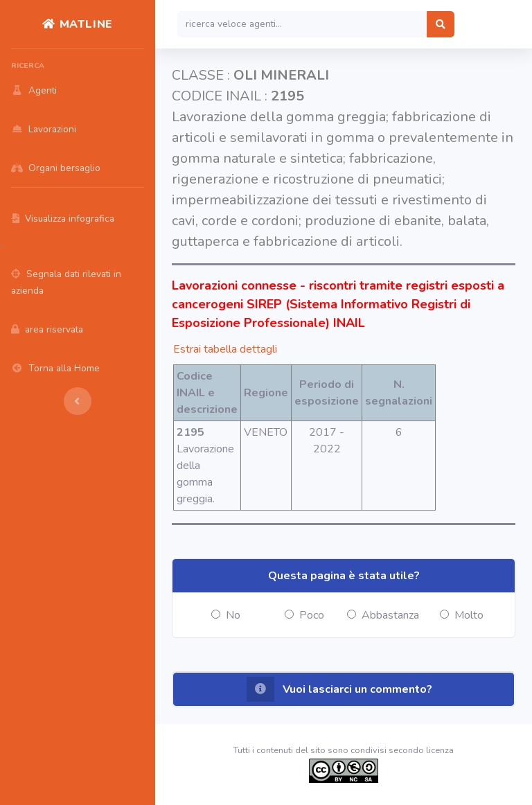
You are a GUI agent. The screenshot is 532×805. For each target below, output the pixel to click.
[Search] (302, 24)
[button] (344, 689)
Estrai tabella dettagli (225, 349)
